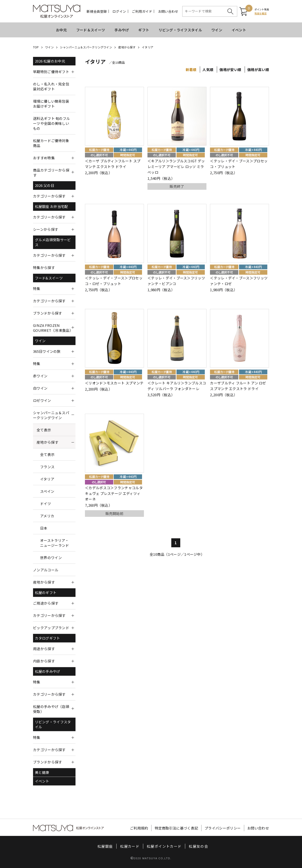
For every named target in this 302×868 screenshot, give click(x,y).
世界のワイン (51, 558)
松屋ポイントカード (164, 846)
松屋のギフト (46, 592)
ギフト (144, 30)
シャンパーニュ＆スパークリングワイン (86, 47)
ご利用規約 (139, 828)
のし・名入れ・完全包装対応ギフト (51, 86)
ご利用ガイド (142, 11)
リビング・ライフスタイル (180, 30)
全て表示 (44, 430)
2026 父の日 (45, 185)
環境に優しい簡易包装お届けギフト (51, 104)
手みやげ (122, 30)
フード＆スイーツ (91, 30)
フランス (47, 467)
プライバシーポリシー (223, 828)
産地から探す (127, 47)
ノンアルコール (46, 570)
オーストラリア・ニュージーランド (55, 543)
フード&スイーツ (49, 278)
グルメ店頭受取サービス (53, 242)
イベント (239, 30)
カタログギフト (48, 638)
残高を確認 (261, 13)
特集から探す (44, 268)
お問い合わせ (168, 11)
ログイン (119, 11)
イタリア (148, 47)
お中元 (61, 30)
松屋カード (130, 846)
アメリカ (47, 516)
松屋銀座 (105, 846)
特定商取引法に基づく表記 (176, 828)
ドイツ (46, 504)
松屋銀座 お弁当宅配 (52, 206)
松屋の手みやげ (48, 671)
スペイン (47, 491)
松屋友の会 (198, 846)
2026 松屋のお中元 (50, 61)
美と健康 (42, 772)
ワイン (217, 30)
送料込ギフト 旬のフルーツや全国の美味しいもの (51, 123)
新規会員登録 (97, 11)
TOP (36, 47)
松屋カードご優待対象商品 (51, 143)
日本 (44, 528)
